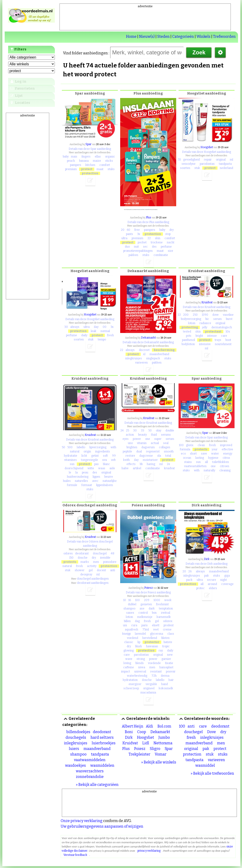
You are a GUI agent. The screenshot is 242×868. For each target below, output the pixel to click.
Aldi (149, 726)
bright (199, 336)
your (215, 449)
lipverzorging (98, 447)
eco (183, 454)
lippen (96, 477)
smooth (169, 451)
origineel (149, 688)
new (170, 655)
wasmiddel (205, 765)
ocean (187, 458)
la (77, 472)
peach (71, 161)
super (158, 439)
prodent (169, 625)
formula (185, 449)
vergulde (151, 684)
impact (126, 672)
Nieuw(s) (147, 37)
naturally (209, 470)
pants (130, 234)
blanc (106, 464)
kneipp (126, 634)
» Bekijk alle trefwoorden (212, 773)
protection (90, 173)
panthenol (188, 340)
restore (130, 456)
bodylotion (188, 344)
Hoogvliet (207, 147)
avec (95, 481)
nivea (142, 667)
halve (125, 468)
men (96, 562)
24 (122, 430)
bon (154, 613)
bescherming (164, 350)
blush (139, 646)
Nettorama (163, 743)
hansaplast (166, 667)
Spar (88, 144)
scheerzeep (131, 688)
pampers (76, 165)
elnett (156, 625)
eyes (126, 439)
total (168, 456)
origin (87, 451)
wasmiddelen (102, 765)
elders (213, 588)
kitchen (90, 165)
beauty (142, 435)
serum (217, 319)
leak (94, 331)
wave (129, 659)
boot (228, 340)
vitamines (70, 460)
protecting (190, 327)
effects (131, 464)
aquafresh (132, 630)
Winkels (203, 37)
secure (212, 580)
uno (130, 443)
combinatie (161, 255)
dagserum (148, 447)
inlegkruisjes (134, 358)
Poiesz (149, 588)
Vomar (161, 754)
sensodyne (189, 164)
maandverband (159, 354)
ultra (124, 238)
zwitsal (165, 613)
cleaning (225, 470)
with (113, 447)
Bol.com (164, 726)
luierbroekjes (104, 743)
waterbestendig (137, 676)
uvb (113, 460)
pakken (133, 255)
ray (161, 651)
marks (85, 562)
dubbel (132, 604)
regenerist (153, 451)
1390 (205, 315)
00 (105, 327)
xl (144, 354)
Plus (149, 217)
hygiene (213, 458)
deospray (86, 574)
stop (168, 234)
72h (154, 676)
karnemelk (164, 617)
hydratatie (71, 456)
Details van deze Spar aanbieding (90, 149)
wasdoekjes (75, 765)
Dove (212, 732)
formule (72, 485)
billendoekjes (78, 732)
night (224, 580)
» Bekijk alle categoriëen (97, 785)
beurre (109, 477)
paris (145, 625)
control (143, 613)
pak (207, 576)
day (96, 327)
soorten (185, 168)
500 (70, 447)
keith (126, 460)
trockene (157, 242)
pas (96, 464)
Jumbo (164, 737)
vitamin (142, 443)
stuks (111, 169)
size (170, 251)
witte (91, 468)
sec (145, 247)
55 (179, 160)
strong (141, 659)
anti (113, 570)
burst (229, 319)
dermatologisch (222, 327)
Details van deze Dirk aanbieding (207, 564)
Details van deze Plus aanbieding (148, 222)
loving (127, 663)
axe (142, 609)
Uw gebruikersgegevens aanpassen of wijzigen (102, 826)
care (224, 336)
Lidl (146, 743)
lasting (200, 458)
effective (227, 449)
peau (85, 472)
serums (166, 435)
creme (167, 630)
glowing (129, 651)
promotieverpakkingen (138, 251)
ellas (98, 157)
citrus (226, 458)
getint (95, 456)
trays (218, 340)
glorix (190, 445)
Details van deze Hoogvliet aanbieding (207, 152)
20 (123, 230)
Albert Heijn (133, 726)
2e (168, 464)
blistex (165, 638)
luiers (74, 749)
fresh (110, 335)
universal (140, 672)
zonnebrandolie (90, 777)
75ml (146, 630)
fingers (86, 157)
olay (159, 430)
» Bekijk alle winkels (159, 762)
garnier (166, 659)
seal (166, 443)
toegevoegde (89, 460)
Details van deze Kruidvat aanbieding (207, 307)
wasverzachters (90, 771)
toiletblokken (221, 462)
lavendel (140, 634)
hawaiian (152, 646)
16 (130, 600)
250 (195, 315)
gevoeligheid (191, 160)
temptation (166, 609)
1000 (157, 600)
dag (137, 621)
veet (156, 630)
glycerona (157, 634)
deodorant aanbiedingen (93, 583)
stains (188, 462)
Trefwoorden (224, 37)
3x (139, 234)
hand (165, 684)
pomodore (110, 562)
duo (127, 247)
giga (227, 576)
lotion (192, 323)
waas (102, 468)
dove (216, 315)
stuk (197, 168)
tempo (102, 339)
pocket (142, 242)
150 (71, 558)
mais (74, 157)
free (137, 230)
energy (228, 454)
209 (147, 600)
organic (110, 157)
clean (201, 445)
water (215, 454)
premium (71, 169)
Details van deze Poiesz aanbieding (148, 592)
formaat (87, 485)
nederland (226, 168)
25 (128, 430)
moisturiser (150, 460)
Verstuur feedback (75, 855)
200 (186, 315)
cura (134, 625)
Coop (142, 732)
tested (187, 332)
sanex (130, 613)
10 (125, 600)
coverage (227, 584)
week (168, 600)
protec (200, 588)
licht (84, 456)
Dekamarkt (148, 338)
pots (189, 336)
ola (159, 456)
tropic (166, 646)
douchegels (76, 737)
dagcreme (146, 456)
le (70, 472)
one (148, 439)
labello (81, 447)
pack (189, 580)
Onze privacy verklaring (82, 821)
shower (80, 570)
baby (66, 157)
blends (140, 663)
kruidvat (169, 468)
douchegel (100, 553)
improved (226, 445)
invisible (105, 558)
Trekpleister (139, 754)
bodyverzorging (191, 319)
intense (212, 336)
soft (105, 456)
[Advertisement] (145, 19)
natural (75, 451)
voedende (154, 663)
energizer (135, 684)
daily (84, 335)
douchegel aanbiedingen (93, 579)
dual (139, 451)
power (137, 439)
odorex (68, 553)
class (171, 634)
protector (152, 642)
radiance (205, 323)
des (154, 247)
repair (208, 160)
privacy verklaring (149, 851)
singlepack (153, 358)
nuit (136, 247)
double (170, 430)
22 (149, 238)
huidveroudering (78, 477)
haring (151, 464)
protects (201, 449)
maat (100, 169)
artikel (137, 468)
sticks (109, 161)
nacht (171, 242)
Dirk (207, 559)
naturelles (81, 481)
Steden (163, 37)
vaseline (228, 315)
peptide (127, 451)
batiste (168, 642)
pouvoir (171, 672)
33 (143, 430)
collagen (165, 447)
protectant (213, 332)
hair (171, 680)
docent (101, 570)
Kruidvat (207, 302)
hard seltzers (102, 737)
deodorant (82, 553)
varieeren (141, 363)
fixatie (169, 663)
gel (91, 570)
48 (113, 553)
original (221, 160)
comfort (105, 165)
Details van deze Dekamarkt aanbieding (148, 342)
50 (63, 447)
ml (231, 160)
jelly (205, 327)
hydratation (130, 680)
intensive (205, 344)
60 (128, 230)
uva (105, 460)
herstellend (150, 638)
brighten (132, 447)
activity (92, 566)
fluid (154, 435)
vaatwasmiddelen (90, 760)
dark (152, 609)
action (130, 435)
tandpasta (225, 164)
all (206, 462)
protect (87, 169)
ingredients (103, 451)
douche (83, 558)
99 (114, 456)
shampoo (129, 609)
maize (97, 161)
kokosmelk (166, 688)
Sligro (155, 749)
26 (190, 571)
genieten (146, 604)
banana (84, 161)
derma (165, 676)
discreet (144, 350)
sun (72, 464)
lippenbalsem (105, 485)
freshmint (162, 604)
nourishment (223, 344)
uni (125, 625)
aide (112, 468)
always (75, 327)
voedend (133, 638)
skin (158, 238)
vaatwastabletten (195, 466)
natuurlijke (110, 481)
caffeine (129, 667)
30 (66, 327)
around (212, 584)
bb (141, 464)
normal (105, 331)
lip (139, 642)
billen (127, 621)
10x (228, 332)
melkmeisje (145, 617)
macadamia (148, 693)
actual (155, 443)
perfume (166, 247)
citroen (224, 466)
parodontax (207, 164)
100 (181, 445)
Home (131, 37)
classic (129, 642)
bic (207, 319)
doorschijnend (74, 468)
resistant (156, 672)
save (204, 454)
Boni (129, 732)
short (193, 454)
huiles (67, 481)
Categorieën (183, 37)
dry (172, 230)
